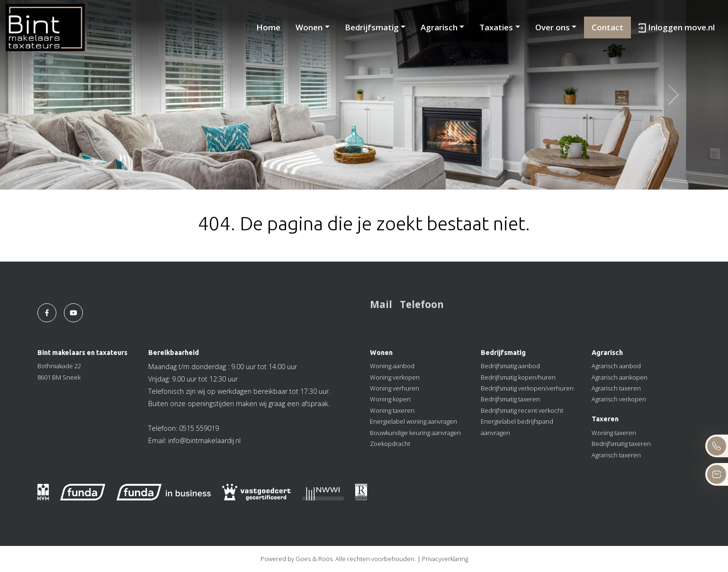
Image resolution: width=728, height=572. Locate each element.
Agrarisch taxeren (616, 388)
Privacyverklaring (445, 559)
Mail (381, 304)
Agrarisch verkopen (619, 399)
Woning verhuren (395, 388)
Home (268, 27)
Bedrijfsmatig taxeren (510, 399)
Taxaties (496, 27)
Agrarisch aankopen (620, 377)
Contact (607, 27)
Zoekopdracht (390, 444)
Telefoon (422, 304)
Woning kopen (390, 399)
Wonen (309, 27)
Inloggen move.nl (677, 27)
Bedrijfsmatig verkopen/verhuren (527, 388)
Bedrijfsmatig (372, 27)
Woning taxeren (392, 410)
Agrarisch (439, 27)
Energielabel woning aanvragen (413, 421)
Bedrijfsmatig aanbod (510, 366)
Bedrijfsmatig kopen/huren (518, 377)
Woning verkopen (395, 377)
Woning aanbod (392, 366)
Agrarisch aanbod (616, 366)
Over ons (553, 27)
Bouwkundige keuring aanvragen (415, 433)
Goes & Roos (314, 559)
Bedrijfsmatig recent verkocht (522, 410)
